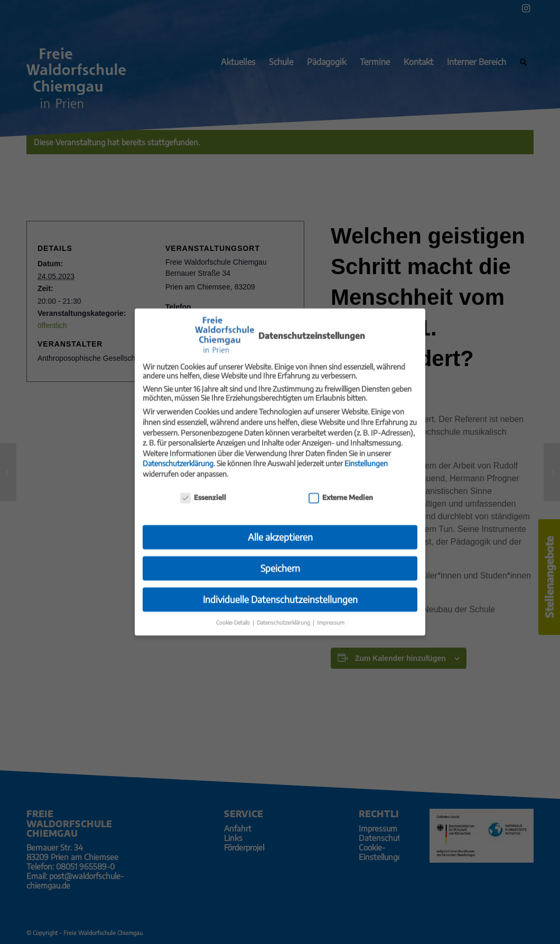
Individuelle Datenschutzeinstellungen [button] (280, 590)
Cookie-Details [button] (234, 613)
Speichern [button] (280, 558)
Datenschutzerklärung (178, 454)
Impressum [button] (331, 613)
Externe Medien (341, 488)
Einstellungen (366, 454)
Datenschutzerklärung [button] (284, 613)
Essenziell (203, 488)
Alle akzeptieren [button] (280, 527)
